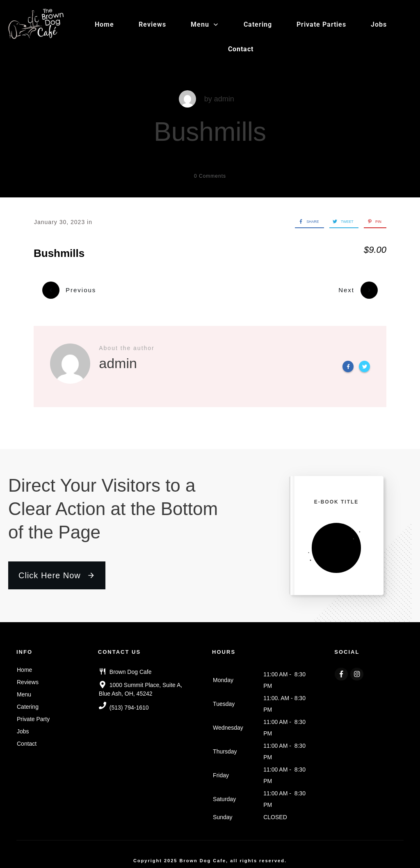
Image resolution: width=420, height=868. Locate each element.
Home (24, 665)
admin (224, 99)
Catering (28, 702)
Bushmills (210, 132)
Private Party (33, 714)
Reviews (28, 677)
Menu (24, 689)
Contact (27, 739)
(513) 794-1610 (129, 703)
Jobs (23, 726)
